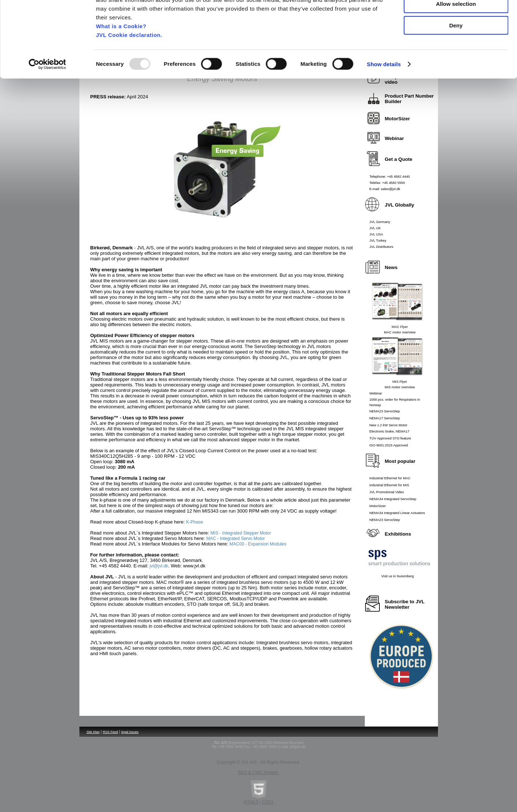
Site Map (93, 732)
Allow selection (456, 40)
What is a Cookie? (121, 62)
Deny (456, 61)
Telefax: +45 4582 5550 (387, 183)
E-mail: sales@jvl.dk (385, 189)
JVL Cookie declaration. (129, 70)
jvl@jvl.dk (159, 566)
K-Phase (195, 522)
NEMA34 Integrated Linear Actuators (397, 513)
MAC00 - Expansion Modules (258, 544)
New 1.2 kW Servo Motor (389, 425)
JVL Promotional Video (387, 492)
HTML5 (251, 802)
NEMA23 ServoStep (385, 411)
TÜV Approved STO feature (390, 438)
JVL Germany (380, 222)
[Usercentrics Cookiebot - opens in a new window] (47, 100)
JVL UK (375, 228)
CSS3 (267, 802)
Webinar (376, 393)
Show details (384, 100)
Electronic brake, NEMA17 (389, 431)
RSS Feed (110, 732)
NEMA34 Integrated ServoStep (393, 499)
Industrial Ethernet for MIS (389, 485)
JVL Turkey (378, 241)
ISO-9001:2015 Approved (389, 445)
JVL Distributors (382, 247)
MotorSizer (378, 506)
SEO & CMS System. (258, 773)
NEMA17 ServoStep (385, 418)
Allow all (456, 18)
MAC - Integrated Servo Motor (236, 539)
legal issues (130, 732)
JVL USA (376, 234)
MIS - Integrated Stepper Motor (241, 533)
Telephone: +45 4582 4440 (390, 177)
